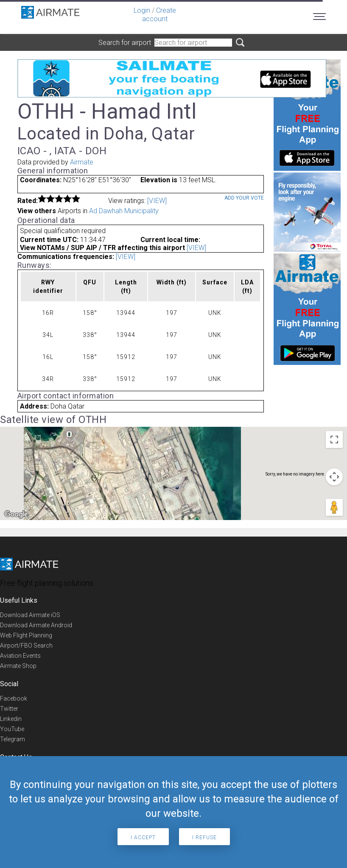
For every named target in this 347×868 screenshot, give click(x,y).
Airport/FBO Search (26, 645)
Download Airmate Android (36, 625)
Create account (159, 15)
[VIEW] (157, 201)
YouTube (12, 729)
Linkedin (11, 719)
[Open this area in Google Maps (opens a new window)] (16, 515)
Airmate (82, 162)
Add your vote (244, 198)
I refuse (204, 837)
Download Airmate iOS (30, 615)
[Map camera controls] (334, 477)
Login (142, 10)
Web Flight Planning (26, 635)
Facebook (14, 698)
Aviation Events (20, 656)
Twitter (9, 709)
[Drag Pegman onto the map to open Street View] (334, 507)
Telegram (13, 739)
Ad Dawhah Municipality (124, 211)
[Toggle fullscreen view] (334, 440)
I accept (143, 837)
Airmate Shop (18, 666)
